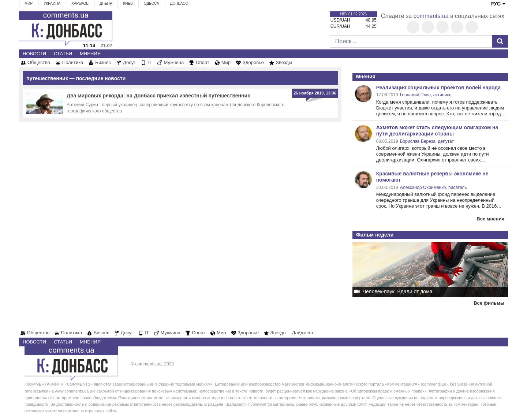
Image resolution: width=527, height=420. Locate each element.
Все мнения (490, 219)
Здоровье (253, 62)
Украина (52, 3)
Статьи (63, 54)
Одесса (152, 3)
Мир (29, 3)
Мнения (90, 54)
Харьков (80, 3)
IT (150, 62)
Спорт (203, 62)
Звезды (284, 62)
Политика (73, 62)
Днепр (106, 3)
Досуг (129, 62)
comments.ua (431, 16)
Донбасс (179, 3)
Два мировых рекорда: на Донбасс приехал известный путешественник (158, 96)
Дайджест (303, 333)
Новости (34, 54)
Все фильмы (489, 303)
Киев (128, 3)
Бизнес (103, 62)
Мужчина (174, 62)
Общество (39, 62)
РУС (496, 4)
